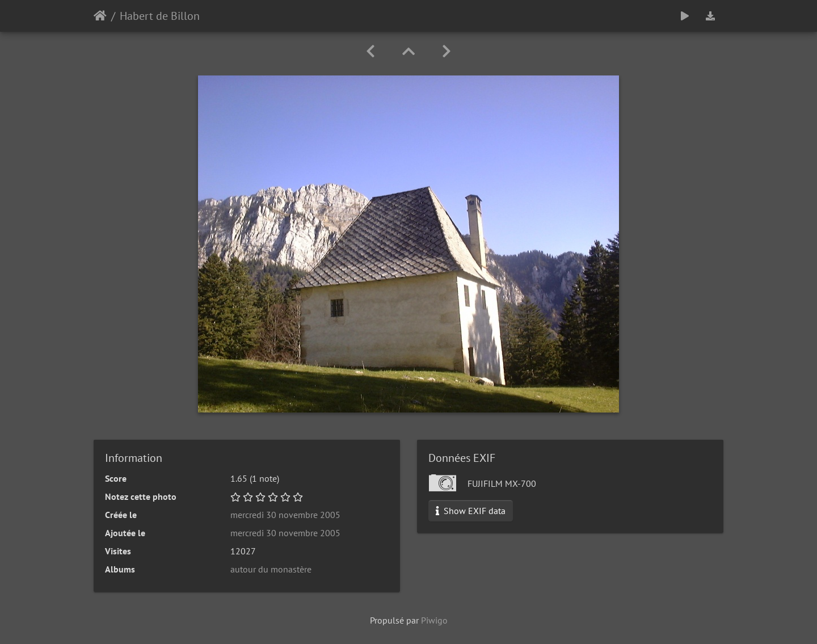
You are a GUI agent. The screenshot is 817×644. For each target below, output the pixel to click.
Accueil (100, 16)
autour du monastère (271, 569)
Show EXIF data (471, 511)
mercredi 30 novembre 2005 (285, 515)
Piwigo (434, 620)
